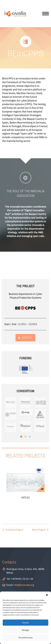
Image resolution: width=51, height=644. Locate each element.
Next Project (39, 530)
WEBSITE (27, 338)
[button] (47, 595)
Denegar (26, 630)
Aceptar (26, 623)
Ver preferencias (26, 638)
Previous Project (14, 530)
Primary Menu (46, 14)
